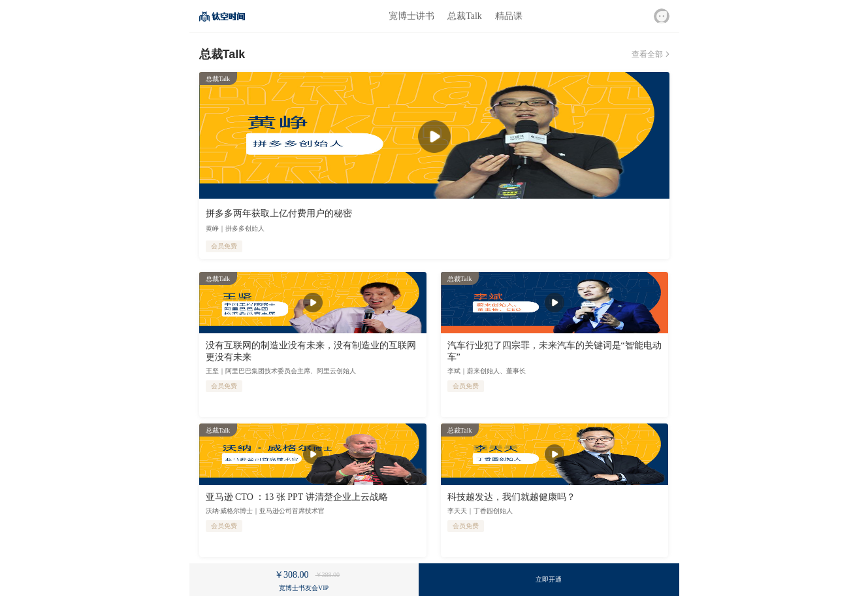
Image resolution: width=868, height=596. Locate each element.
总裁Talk (465, 16)
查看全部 (647, 54)
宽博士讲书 (411, 16)
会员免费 (224, 246)
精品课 (509, 16)
